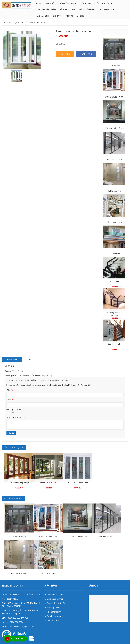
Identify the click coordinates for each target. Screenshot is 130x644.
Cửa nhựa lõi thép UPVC (48, 482)
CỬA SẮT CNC (86, 3)
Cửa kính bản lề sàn (56, 603)
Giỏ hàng (57, 16)
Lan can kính (114, 281)
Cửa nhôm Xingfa (55, 595)
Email (9, 400)
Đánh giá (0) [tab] (13, 359)
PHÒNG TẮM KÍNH (87, 10)
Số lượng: (61, 44)
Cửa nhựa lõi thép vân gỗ (19, 482)
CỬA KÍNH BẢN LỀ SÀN (46, 10)
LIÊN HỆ (80, 16)
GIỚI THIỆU (50, 3)
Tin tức (69, 16)
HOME (39, 3)
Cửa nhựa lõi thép (55, 599)
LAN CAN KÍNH (43, 16)
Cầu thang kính (114, 344)
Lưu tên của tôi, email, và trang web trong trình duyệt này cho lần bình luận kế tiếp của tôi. (50, 385)
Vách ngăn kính (54, 608)
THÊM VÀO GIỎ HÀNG (86, 55)
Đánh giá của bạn (14, 409)
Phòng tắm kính (54, 612)
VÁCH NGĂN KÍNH (67, 10)
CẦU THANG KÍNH (106, 10)
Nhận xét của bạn (15, 417)
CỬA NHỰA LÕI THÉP (105, 3)
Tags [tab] (30, 359)
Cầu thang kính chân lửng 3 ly (114, 314)
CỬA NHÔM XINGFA (67, 3)
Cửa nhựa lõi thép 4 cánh (77, 482)
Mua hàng (65, 54)
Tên (8, 390)
